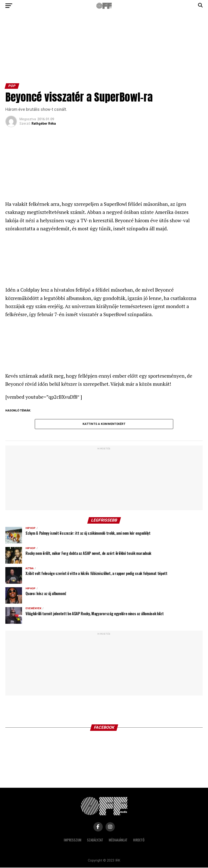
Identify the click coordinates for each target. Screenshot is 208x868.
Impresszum (73, 840)
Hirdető (139, 840)
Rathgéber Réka (44, 124)
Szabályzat (95, 840)
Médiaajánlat (118, 840)
